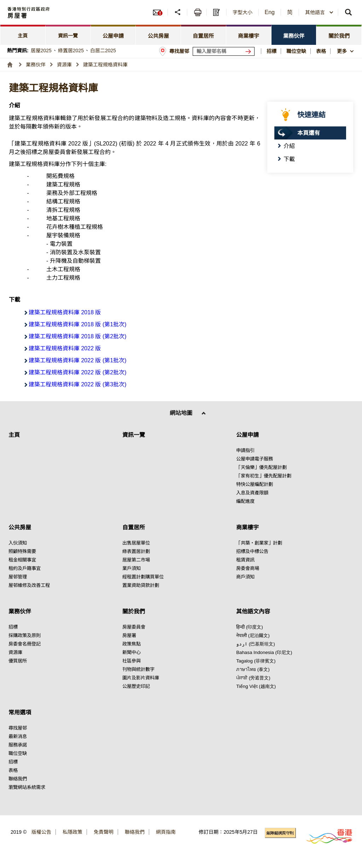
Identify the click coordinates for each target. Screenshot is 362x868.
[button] (178, 12)
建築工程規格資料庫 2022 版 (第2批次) (77, 372)
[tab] (23, 35)
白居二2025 (103, 50)
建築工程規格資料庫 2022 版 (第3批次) (77, 384)
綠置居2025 (71, 50)
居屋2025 (41, 50)
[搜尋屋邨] (250, 51)
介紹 (289, 146)
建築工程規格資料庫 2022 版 (65, 348)
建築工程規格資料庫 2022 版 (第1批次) (77, 360)
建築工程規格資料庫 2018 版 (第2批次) (77, 336)
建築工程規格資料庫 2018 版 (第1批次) (77, 324)
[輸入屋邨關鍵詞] (224, 51)
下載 (289, 159)
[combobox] (319, 12)
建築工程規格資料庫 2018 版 (65, 312)
